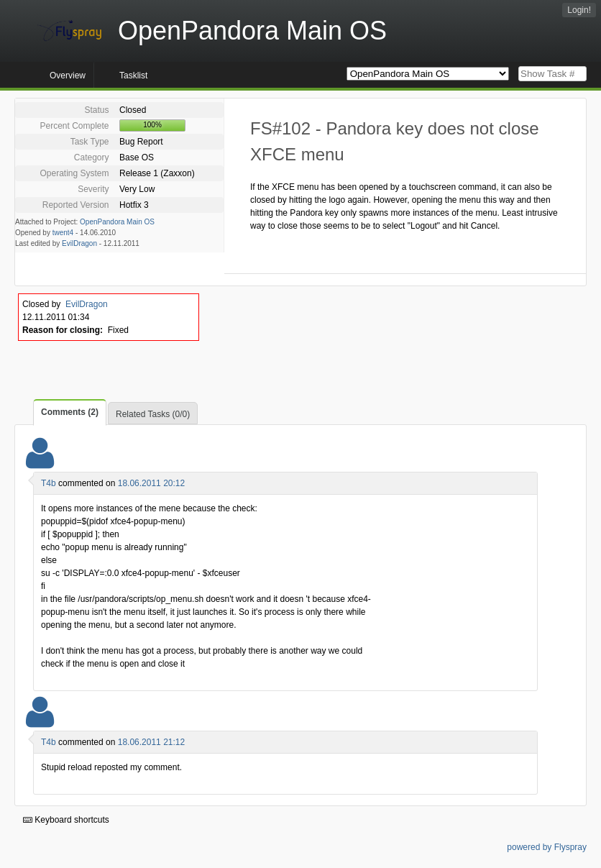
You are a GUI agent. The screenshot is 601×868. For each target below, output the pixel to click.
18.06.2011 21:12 (151, 742)
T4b (49, 483)
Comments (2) (70, 412)
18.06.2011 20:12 (151, 483)
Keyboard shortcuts (66, 820)
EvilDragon (79, 243)
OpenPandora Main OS (117, 222)
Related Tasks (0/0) (153, 414)
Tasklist (133, 76)
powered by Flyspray (547, 847)
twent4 (63, 233)
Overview (68, 76)
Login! (579, 10)
